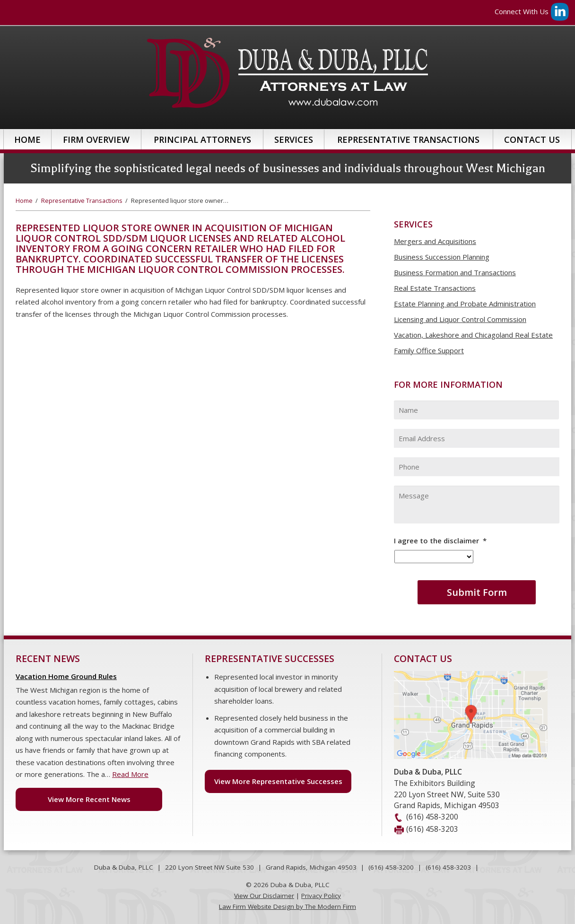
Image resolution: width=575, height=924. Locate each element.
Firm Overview (96, 139)
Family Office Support (429, 350)
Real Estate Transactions (435, 288)
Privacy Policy (321, 896)
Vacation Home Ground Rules (66, 676)
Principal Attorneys (202, 139)
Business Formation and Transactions (455, 272)
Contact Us (532, 139)
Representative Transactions (408, 139)
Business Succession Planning (442, 257)
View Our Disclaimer (264, 896)
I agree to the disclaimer (440, 541)
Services (294, 139)
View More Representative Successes (278, 781)
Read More (130, 774)
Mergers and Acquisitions (435, 241)
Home (27, 139)
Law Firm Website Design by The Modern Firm (287, 907)
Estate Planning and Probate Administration (465, 304)
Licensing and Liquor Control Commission (460, 319)
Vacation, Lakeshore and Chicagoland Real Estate (473, 335)
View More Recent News (89, 799)
